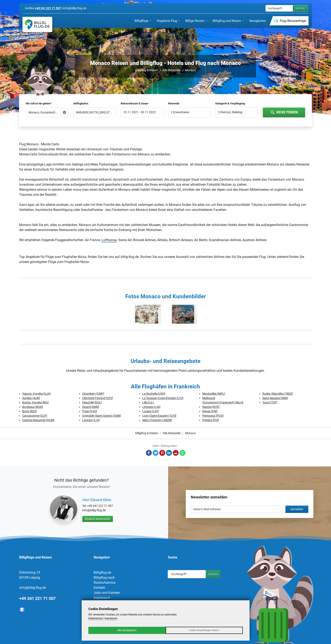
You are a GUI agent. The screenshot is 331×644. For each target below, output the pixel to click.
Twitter (156, 453)
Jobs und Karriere (107, 593)
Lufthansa (109, 240)
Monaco (190, 70)
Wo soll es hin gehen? (39, 103)
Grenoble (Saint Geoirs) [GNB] (102, 416)
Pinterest (162, 453)
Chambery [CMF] (93, 394)
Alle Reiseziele (172, 70)
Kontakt (99, 588)
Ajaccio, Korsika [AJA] (36, 394)
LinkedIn (169, 453)
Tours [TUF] (270, 402)
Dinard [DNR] (91, 407)
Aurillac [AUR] (31, 398)
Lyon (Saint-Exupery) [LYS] (159, 416)
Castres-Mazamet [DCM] (38, 420)
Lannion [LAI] (91, 420)
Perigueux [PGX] (213, 416)
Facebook (149, 453)
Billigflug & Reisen (147, 70)
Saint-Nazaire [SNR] (275, 398)
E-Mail (176, 453)
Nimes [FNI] (210, 411)
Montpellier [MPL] (214, 394)
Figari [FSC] (90, 411)
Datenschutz (96, 618)
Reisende (174, 103)
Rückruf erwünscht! (98, 519)
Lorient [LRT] (151, 411)
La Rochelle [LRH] (154, 394)
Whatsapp (182, 453)
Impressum (102, 598)
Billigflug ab (102, 572)
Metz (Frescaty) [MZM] (157, 420)
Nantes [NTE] (211, 407)
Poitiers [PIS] (211, 420)
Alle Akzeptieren (127, 630)
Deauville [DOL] (92, 402)
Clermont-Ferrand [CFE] (98, 398)
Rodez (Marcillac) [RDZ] (278, 394)
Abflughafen (81, 103)
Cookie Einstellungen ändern (204, 630)
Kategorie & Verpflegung (230, 103)
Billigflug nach (104, 578)
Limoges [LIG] (151, 407)
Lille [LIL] (148, 402)
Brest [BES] (29, 411)
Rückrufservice (105, 583)
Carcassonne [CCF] (35, 416)
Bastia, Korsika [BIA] (35, 402)
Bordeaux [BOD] (33, 407)
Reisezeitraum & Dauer (135, 103)
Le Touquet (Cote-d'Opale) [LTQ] (163, 398)
